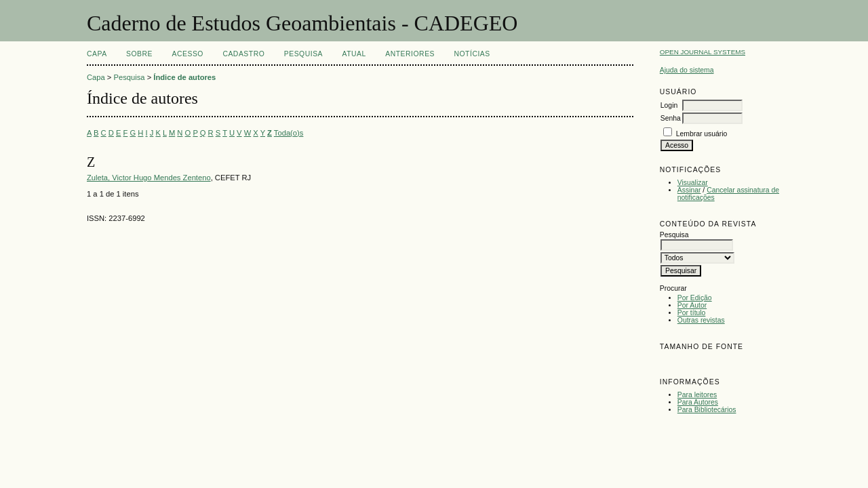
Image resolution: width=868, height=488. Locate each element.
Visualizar (693, 183)
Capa (97, 54)
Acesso (188, 54)
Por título (692, 313)
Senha (671, 118)
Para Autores (698, 402)
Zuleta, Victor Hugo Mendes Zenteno (149, 178)
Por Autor (692, 305)
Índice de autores (184, 77)
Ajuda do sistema (687, 70)
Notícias (472, 54)
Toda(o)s (289, 133)
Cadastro (243, 54)
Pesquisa (303, 54)
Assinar (689, 190)
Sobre (139, 54)
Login (669, 105)
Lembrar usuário (702, 134)
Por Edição (695, 298)
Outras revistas (701, 320)
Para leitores (697, 395)
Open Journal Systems (703, 52)
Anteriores (410, 54)
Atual (354, 54)
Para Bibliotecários (707, 410)
